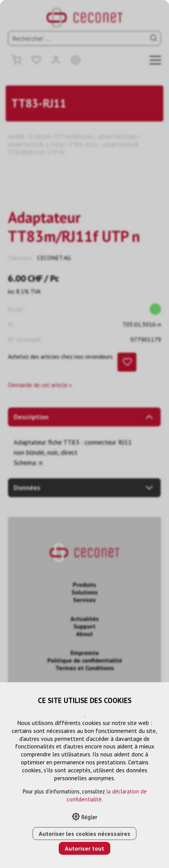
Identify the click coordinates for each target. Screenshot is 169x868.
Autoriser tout (84, 848)
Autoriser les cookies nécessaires (84, 834)
